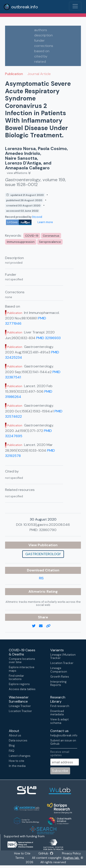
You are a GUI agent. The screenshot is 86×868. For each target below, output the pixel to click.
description (43, 35)
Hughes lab (71, 858)
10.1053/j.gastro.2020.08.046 (47, 525)
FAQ (12, 751)
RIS (41, 578)
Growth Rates (60, 677)
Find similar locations (16, 677)
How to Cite (22, 853)
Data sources (18, 740)
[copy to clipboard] (50, 626)
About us (15, 735)
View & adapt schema (59, 721)
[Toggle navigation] (75, 6)
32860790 (48, 530)
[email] (43, 626)
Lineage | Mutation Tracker (63, 656)
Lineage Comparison (59, 670)
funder (39, 40)
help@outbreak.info (64, 735)
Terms (20, 858)
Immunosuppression (21, 242)
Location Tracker (62, 663)
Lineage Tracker (20, 706)
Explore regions (19, 684)
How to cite (17, 761)
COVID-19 (32, 236)
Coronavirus (51, 236)
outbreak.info (21, 7)
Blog (12, 745)
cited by (41, 56)
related (40, 62)
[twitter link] (36, 626)
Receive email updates (60, 753)
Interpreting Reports (58, 683)
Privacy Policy (71, 853)
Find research (60, 706)
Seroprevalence (50, 242)
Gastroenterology (43, 554)
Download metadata (57, 713)
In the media (17, 766)
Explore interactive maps (22, 669)
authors (41, 30)
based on (42, 51)
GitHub (46, 853)
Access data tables (22, 689)
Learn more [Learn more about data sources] (45, 222)
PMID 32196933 (48, 338)
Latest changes (20, 756)
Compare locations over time (22, 660)
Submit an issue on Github (63, 742)
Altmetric (37, 591)
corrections (44, 46)
